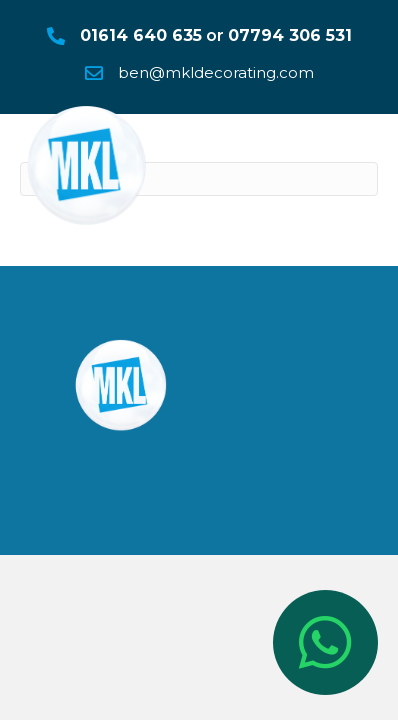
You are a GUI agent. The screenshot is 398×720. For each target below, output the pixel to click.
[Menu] (355, 151)
